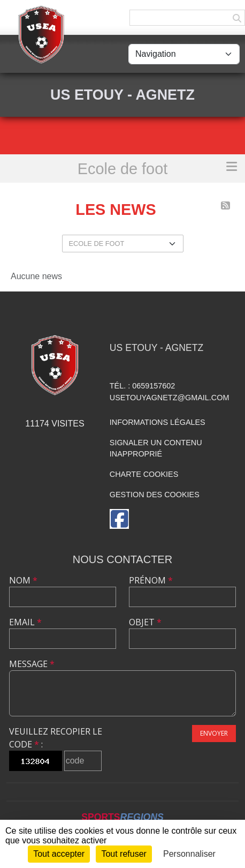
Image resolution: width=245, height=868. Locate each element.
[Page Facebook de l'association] (119, 519)
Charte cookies (144, 474)
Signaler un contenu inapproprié (156, 448)
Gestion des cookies (155, 495)
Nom (23, 580)
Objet (145, 622)
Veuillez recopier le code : (56, 738)
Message (32, 664)
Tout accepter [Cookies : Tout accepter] (59, 854)
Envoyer (214, 733)
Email (25, 622)
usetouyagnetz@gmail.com (170, 398)
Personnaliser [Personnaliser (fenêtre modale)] (189, 854)
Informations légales (158, 422)
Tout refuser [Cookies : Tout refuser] (124, 854)
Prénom (151, 580)
